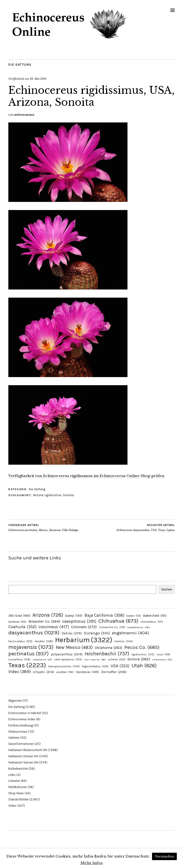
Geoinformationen (21, 744)
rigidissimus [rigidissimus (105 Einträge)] (143, 655)
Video (12, 806)
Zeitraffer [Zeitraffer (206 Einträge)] (114, 672)
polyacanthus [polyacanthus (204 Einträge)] (67, 654)
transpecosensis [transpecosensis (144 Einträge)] (64, 666)
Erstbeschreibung (21, 725)
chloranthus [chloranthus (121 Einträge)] (152, 622)
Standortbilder (18, 799)
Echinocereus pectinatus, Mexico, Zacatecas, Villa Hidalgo (43, 528)
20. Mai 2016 (38, 79)
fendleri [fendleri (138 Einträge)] (44, 641)
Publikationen (18, 787)
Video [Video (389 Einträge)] (20, 672)
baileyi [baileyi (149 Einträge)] (74, 616)
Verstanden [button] (164, 856)
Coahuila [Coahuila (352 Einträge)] (22, 627)
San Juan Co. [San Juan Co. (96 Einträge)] (95, 660)
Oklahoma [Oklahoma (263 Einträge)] (109, 648)
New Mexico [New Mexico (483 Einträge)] (74, 647)
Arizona (38, 495)
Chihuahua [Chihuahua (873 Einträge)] (118, 621)
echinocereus (24, 115)
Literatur (14, 781)
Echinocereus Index (22, 719)
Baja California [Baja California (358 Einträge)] (104, 615)
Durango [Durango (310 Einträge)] (97, 633)
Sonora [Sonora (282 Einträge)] (139, 659)
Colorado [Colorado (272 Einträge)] (84, 627)
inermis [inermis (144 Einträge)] (124, 641)
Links (12, 775)
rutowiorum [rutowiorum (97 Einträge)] (42, 660)
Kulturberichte (18, 769)
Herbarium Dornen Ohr (23, 756)
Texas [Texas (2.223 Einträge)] (27, 665)
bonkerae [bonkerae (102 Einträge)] (17, 622)
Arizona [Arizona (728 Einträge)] (48, 615)
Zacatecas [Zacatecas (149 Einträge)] (87, 672)
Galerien (14, 738)
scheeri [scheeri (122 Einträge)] (117, 659)
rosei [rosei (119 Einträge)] (163, 654)
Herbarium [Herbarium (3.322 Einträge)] (84, 640)
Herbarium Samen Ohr (23, 762)
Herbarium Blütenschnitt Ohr (28, 750)
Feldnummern (18, 732)
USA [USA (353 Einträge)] (120, 666)
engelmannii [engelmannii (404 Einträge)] (130, 633)
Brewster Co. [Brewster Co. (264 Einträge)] (44, 621)
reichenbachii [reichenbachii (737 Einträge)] (107, 654)
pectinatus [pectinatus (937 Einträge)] (28, 654)
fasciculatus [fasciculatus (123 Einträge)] (20, 641)
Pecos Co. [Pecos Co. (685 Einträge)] (142, 647)
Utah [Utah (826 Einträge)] (144, 666)
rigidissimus (53, 495)
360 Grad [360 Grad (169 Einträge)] (19, 615)
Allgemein (15, 701)
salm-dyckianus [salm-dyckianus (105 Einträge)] (68, 660)
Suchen (167, 589)
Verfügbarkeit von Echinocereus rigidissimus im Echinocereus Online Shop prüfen (86, 476)
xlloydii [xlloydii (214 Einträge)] (43, 672)
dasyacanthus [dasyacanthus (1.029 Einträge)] (34, 633)
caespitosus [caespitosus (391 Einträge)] (79, 621)
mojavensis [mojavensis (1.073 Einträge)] (31, 647)
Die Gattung (20, 65)
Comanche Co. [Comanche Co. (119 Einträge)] (112, 627)
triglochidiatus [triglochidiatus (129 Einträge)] (95, 666)
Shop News (16, 793)
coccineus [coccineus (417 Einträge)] (54, 627)
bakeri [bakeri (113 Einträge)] (134, 616)
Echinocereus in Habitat (25, 713)
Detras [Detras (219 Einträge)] (72, 633)
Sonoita (68, 495)
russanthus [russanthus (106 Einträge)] (19, 660)
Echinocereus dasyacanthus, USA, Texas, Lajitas (146, 528)
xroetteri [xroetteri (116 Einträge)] (65, 672)
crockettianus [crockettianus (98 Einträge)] (139, 627)
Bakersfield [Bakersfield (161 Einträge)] (155, 616)
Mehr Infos (92, 863)
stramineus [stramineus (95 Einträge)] (162, 660)
